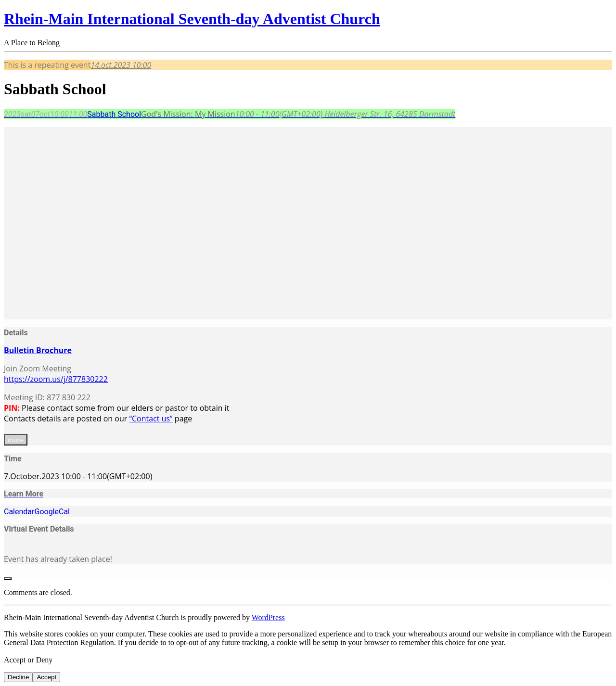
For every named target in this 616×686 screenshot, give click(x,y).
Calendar (19, 512)
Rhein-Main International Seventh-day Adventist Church (192, 19)
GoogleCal (52, 512)
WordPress (268, 617)
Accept (46, 677)
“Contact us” (151, 419)
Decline (18, 677)
